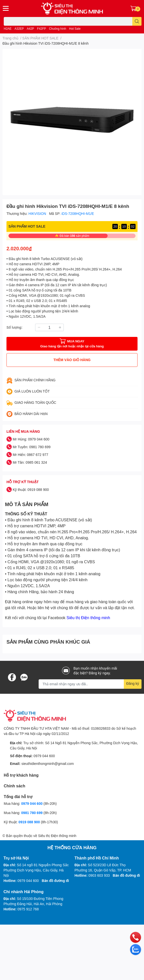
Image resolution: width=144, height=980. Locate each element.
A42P (31, 29)
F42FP (42, 29)
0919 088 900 (30, 822)
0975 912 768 (28, 909)
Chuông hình (58, 29)
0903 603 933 (99, 875)
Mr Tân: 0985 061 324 (30, 462)
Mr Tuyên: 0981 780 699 (32, 447)
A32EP (19, 29)
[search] (137, 21)
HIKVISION (38, 213)
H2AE (8, 29)
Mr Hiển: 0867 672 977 (31, 455)
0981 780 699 (32, 813)
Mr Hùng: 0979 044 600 (31, 439)
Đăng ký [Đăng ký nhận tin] (133, 683)
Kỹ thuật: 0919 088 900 (31, 490)
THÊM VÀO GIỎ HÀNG (72, 360)
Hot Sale (75, 29)
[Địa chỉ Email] (90, 684)
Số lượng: (14, 327)
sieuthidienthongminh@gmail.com (48, 764)
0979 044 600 (44, 756)
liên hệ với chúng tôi (55, 608)
